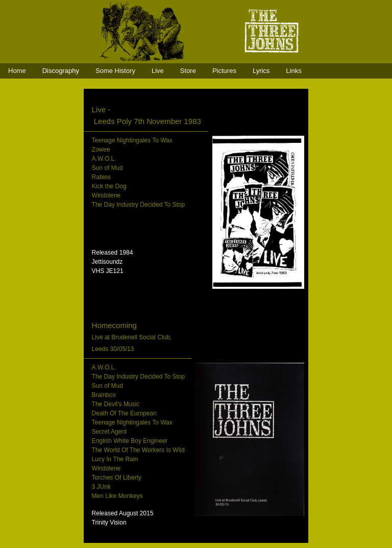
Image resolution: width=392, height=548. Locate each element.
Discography (61, 71)
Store (188, 71)
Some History (115, 71)
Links (293, 71)
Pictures (224, 71)
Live (158, 71)
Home (17, 71)
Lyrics (261, 71)
